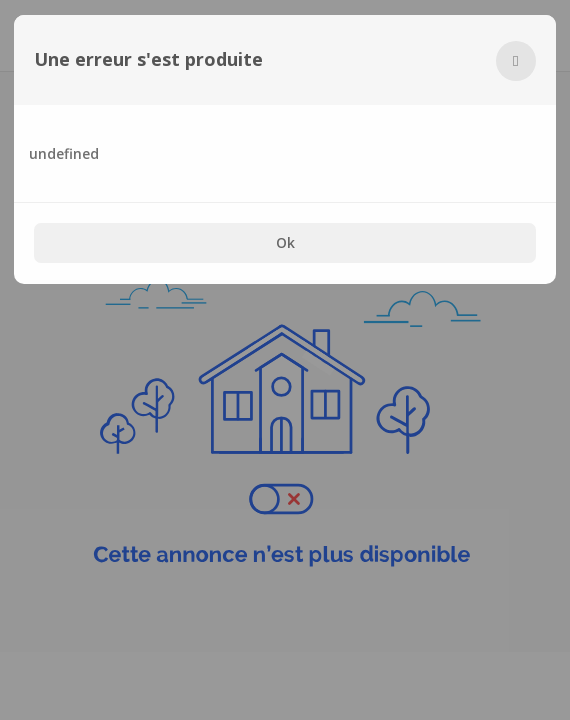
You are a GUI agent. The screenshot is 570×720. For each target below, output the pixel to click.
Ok (285, 242)
